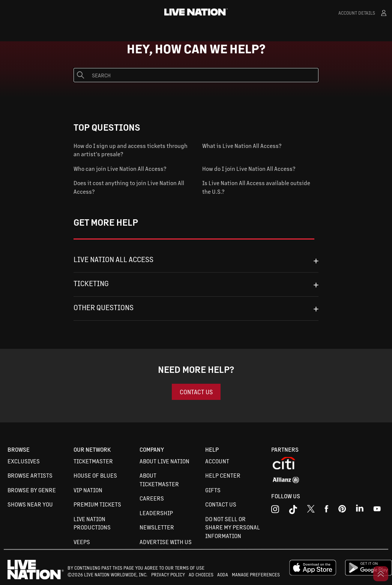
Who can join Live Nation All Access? (120, 168)
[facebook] (327, 511)
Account (217, 461)
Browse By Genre (32, 490)
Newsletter (157, 527)
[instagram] (275, 511)
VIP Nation (88, 490)
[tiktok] (293, 511)
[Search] (196, 75)
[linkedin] (360, 511)
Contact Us (221, 504)
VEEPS (82, 542)
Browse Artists (30, 475)
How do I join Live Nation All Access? (249, 168)
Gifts (213, 490)
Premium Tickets (97, 504)
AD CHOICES (201, 574)
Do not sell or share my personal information (233, 527)
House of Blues (95, 475)
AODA (223, 574)
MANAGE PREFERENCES (256, 574)
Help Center (223, 475)
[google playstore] (369, 574)
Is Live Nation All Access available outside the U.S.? (256, 187)
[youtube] (342, 511)
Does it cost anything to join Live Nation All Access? (129, 187)
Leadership (156, 513)
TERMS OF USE (190, 568)
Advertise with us (166, 542)
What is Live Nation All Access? (242, 145)
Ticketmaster (93, 461)
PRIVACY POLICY (168, 574)
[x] (311, 511)
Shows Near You (30, 504)
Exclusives (24, 461)
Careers (152, 498)
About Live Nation (164, 461)
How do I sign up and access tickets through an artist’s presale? (131, 150)
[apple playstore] (313, 574)
